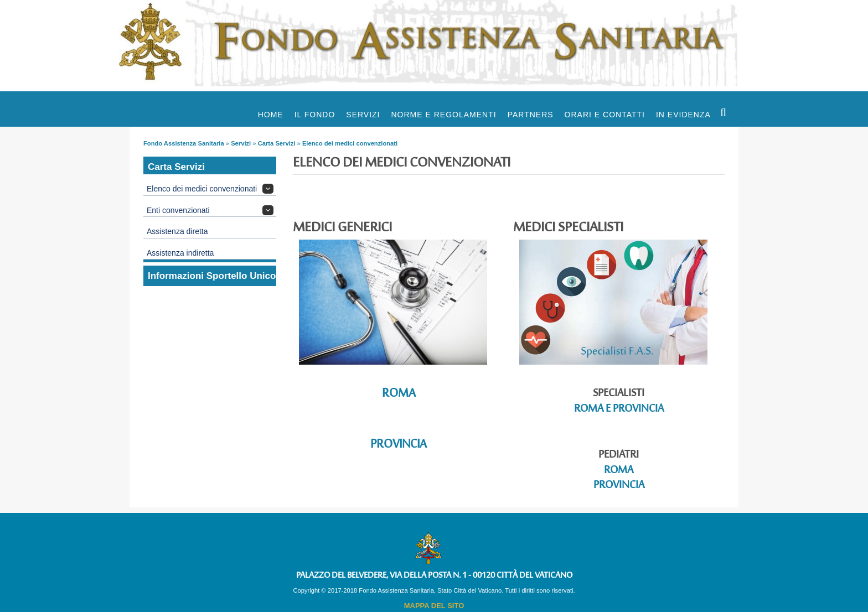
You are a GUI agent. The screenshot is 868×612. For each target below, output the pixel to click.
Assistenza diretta (177, 231)
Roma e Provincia (619, 409)
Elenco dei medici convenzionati (350, 143)
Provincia (399, 445)
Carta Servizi (277, 143)
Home (271, 115)
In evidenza (683, 115)
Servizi (363, 115)
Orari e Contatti (605, 115)
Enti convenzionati (178, 210)
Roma (399, 394)
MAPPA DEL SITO (434, 606)
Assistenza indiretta (180, 253)
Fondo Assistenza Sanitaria (184, 143)
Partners (531, 115)
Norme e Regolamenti (444, 115)
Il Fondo (315, 115)
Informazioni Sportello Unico (212, 276)
